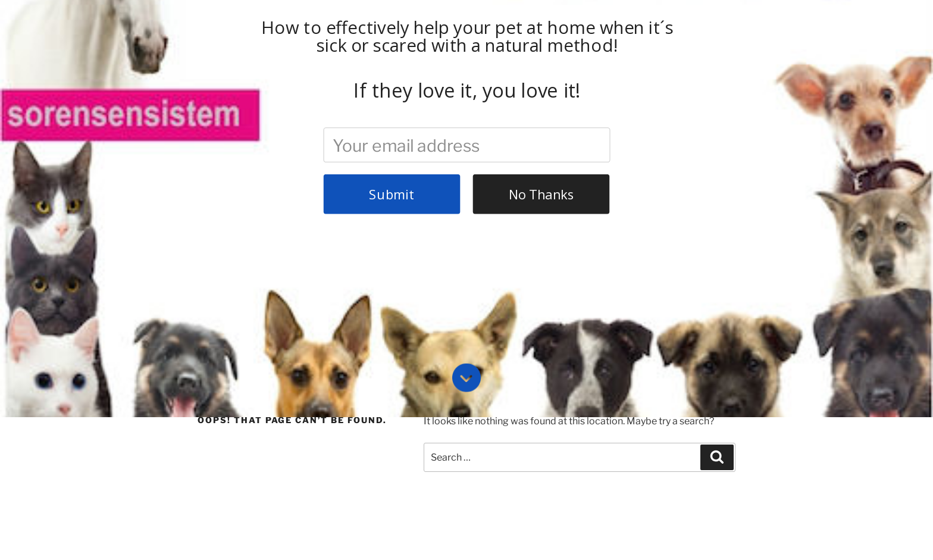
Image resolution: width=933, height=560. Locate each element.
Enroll (394, 283)
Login (533, 283)
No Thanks (541, 25)
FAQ (297, 283)
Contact (344, 283)
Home (208, 283)
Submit (392, 25)
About (253, 283)
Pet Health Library (464, 283)
